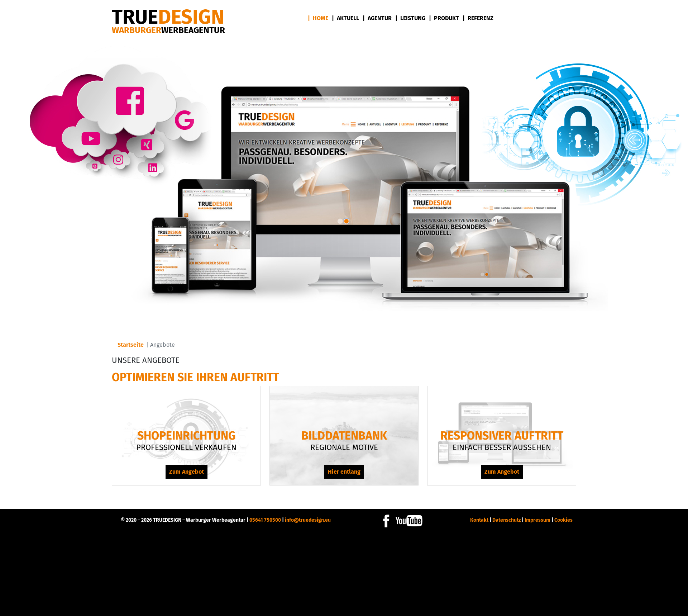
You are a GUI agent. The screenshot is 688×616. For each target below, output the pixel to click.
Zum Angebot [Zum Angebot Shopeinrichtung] (187, 472)
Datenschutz (507, 520)
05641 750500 (265, 520)
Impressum (537, 520)
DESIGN (168, 17)
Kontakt (479, 520)
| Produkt (444, 18)
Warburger (168, 30)
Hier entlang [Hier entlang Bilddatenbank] (344, 472)
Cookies (563, 520)
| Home (318, 18)
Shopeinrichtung (187, 436)
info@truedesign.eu (308, 520)
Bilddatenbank (344, 436)
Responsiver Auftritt (502, 436)
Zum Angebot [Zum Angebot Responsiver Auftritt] (502, 472)
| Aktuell (345, 18)
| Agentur (377, 18)
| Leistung (410, 18)
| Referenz (478, 18)
